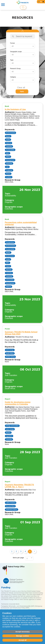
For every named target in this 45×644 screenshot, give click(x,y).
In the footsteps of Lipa (15, 109)
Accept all (22, 640)
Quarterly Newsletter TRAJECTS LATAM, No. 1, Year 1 (19, 486)
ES (39, 2)
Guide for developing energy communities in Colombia (18, 403)
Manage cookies (22, 636)
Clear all (21, 88)
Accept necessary (22, 632)
